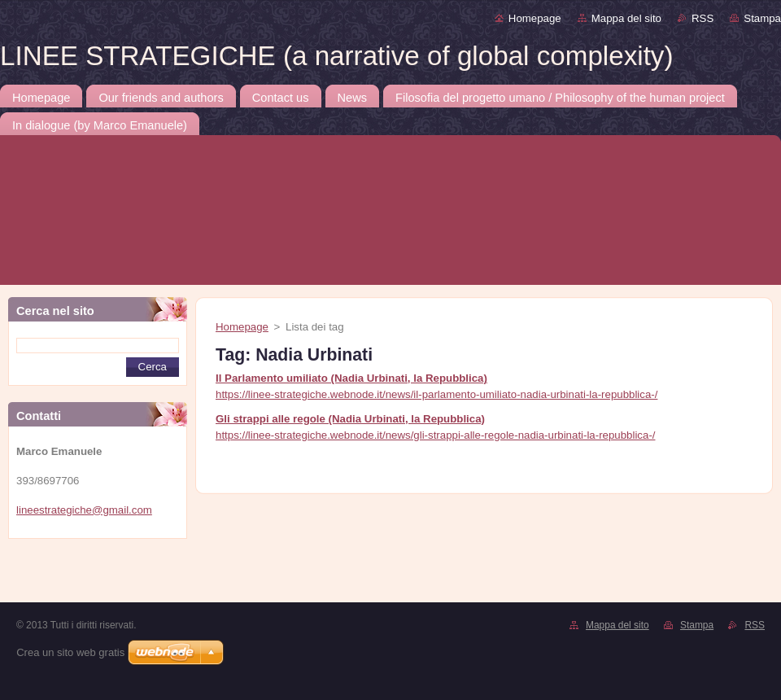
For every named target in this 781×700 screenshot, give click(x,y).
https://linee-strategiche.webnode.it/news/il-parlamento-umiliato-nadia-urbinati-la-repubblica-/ (436, 394)
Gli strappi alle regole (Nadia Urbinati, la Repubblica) (350, 419)
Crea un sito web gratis (70, 652)
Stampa (762, 18)
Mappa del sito (626, 18)
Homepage (535, 18)
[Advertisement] (157, 575)
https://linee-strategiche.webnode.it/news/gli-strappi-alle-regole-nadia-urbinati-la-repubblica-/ (435, 435)
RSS (702, 18)
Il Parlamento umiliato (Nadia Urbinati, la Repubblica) (351, 378)
